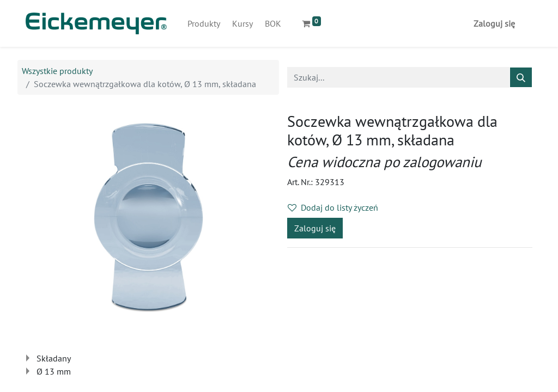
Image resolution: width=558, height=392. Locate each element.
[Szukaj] (521, 77)
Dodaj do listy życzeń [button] (333, 207)
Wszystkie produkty (57, 71)
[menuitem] (204, 23)
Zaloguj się (494, 23)
